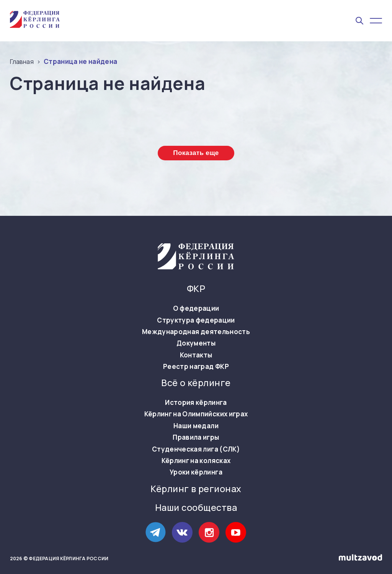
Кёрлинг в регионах (196, 489)
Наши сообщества (196, 508)
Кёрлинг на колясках (196, 461)
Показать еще (196, 153)
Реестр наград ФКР (196, 367)
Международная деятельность (196, 332)
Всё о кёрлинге (196, 383)
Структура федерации (196, 320)
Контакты (196, 355)
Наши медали (196, 426)
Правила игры (196, 437)
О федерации (196, 308)
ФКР (196, 289)
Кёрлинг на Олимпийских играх (196, 414)
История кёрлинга (196, 403)
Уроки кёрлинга (196, 472)
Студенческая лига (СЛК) (196, 449)
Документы (196, 343)
